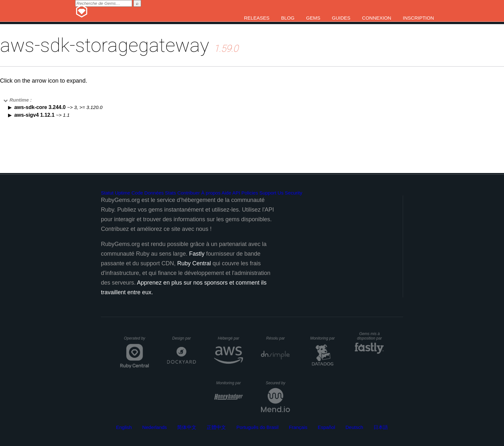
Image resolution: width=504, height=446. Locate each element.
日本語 (381, 427)
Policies (250, 193)
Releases (257, 18)
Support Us (271, 193)
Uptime (122, 193)
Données (154, 193)
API (236, 193)
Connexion (377, 18)
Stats (170, 193)
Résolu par (278, 338)
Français (298, 427)
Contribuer (189, 193)
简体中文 (187, 427)
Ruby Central (194, 263)
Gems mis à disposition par (371, 336)
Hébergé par (230, 338)
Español (326, 427)
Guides (341, 18)
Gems (313, 18)
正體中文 (216, 427)
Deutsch (354, 427)
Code (137, 193)
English (124, 427)
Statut (107, 193)
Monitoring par (324, 338)
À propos (211, 193)
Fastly (197, 254)
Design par (184, 338)
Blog (288, 18)
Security (293, 193)
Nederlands (154, 427)
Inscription (418, 18)
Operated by (137, 341)
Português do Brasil (258, 427)
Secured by (278, 383)
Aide (226, 193)
